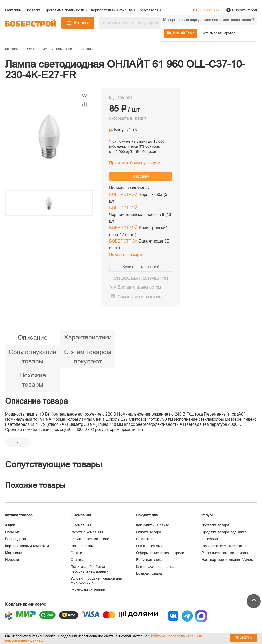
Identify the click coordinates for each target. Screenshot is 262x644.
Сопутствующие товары (33, 356)
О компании (81, 525)
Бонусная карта (149, 560)
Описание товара (36, 401)
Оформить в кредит (128, 118)
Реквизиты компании (88, 590)
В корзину (141, 176)
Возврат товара (149, 573)
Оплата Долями (149, 546)
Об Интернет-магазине (90, 539)
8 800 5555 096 (206, 10)
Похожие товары (33, 380)
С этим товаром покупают (88, 356)
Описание (33, 337)
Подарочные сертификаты (224, 546)
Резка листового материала (225, 553)
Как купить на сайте (153, 525)
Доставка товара (215, 525)
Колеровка (210, 539)
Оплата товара (149, 532)
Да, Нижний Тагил (181, 33)
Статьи (76, 553)
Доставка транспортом (139, 287)
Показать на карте (126, 254)
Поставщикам (82, 546)
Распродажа (15, 539)
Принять (243, 638)
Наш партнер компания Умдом (228, 560)
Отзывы (77, 560)
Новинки (12, 532)
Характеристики (88, 337)
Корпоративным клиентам (27, 546)
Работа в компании (87, 532)
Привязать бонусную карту (134, 163)
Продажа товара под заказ (224, 532)
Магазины (13, 553)
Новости (12, 560)
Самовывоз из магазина (141, 297)
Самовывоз (146, 539)
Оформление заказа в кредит (161, 553)
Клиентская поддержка (155, 567)
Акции (10, 525)
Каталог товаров (19, 515)
